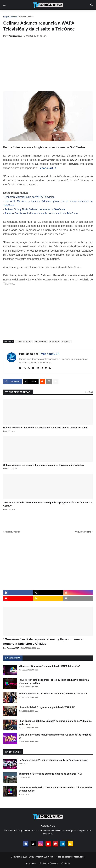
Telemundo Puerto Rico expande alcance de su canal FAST (51, 774)
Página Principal (10, 17)
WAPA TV (67, 342)
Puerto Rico (41, 342)
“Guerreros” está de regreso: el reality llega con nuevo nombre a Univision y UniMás (43, 641)
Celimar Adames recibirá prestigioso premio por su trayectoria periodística (44, 465)
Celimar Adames (26, 17)
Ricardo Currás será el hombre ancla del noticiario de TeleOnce (41, 213)
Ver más (89, 392)
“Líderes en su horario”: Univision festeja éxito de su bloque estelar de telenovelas (56, 789)
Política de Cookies (48, 863)
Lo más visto (13, 658)
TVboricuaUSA (47, 168)
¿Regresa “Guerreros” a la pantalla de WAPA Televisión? (50, 666)
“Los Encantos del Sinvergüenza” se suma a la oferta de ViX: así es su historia (55, 723)
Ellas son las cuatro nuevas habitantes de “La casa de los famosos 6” (55, 736)
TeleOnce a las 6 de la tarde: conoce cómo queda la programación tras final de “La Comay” (48, 504)
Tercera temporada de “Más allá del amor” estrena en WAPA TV (53, 694)
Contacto (66, 863)
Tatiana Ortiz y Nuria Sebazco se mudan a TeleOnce (35, 209)
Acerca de (31, 863)
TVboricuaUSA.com (44, 857)
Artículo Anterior (12, 532)
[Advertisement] (50, 64)
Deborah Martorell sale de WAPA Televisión (30, 197)
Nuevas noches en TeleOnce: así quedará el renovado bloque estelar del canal (45, 428)
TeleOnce (54, 342)
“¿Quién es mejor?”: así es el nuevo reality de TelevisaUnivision (54, 760)
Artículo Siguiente (83, 532)
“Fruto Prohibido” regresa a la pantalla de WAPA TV (47, 707)
